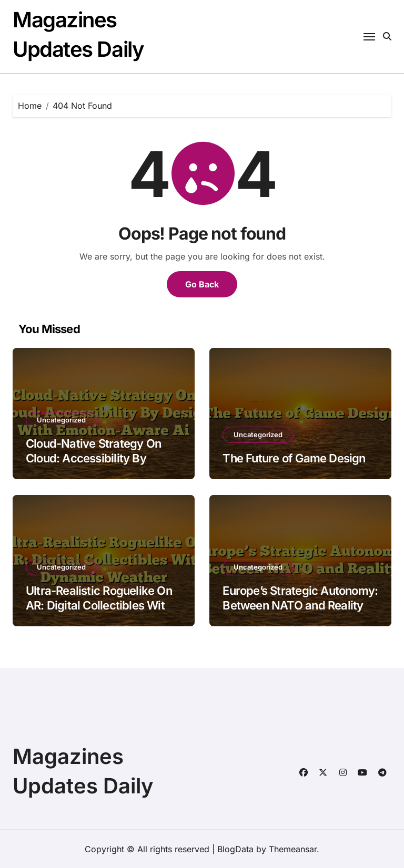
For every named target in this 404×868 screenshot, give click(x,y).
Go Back (202, 284)
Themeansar (293, 849)
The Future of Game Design (294, 458)
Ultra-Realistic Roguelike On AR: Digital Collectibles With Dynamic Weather (99, 606)
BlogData (235, 849)
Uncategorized (61, 420)
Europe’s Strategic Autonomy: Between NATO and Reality (300, 598)
